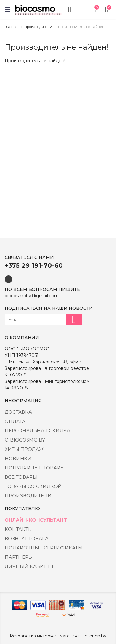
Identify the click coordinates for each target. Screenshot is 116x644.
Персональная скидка (37, 431)
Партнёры (19, 557)
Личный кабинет (29, 566)
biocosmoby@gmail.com (32, 296)
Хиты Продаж (24, 449)
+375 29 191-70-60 (34, 265)
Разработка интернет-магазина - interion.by (58, 636)
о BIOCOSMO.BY (25, 440)
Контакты (19, 529)
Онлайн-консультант (36, 520)
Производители (39, 27)
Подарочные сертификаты (44, 548)
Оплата (15, 421)
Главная (12, 27)
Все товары (21, 477)
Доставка (18, 412)
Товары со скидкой (33, 486)
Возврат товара (27, 538)
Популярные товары (35, 468)
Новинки (18, 458)
